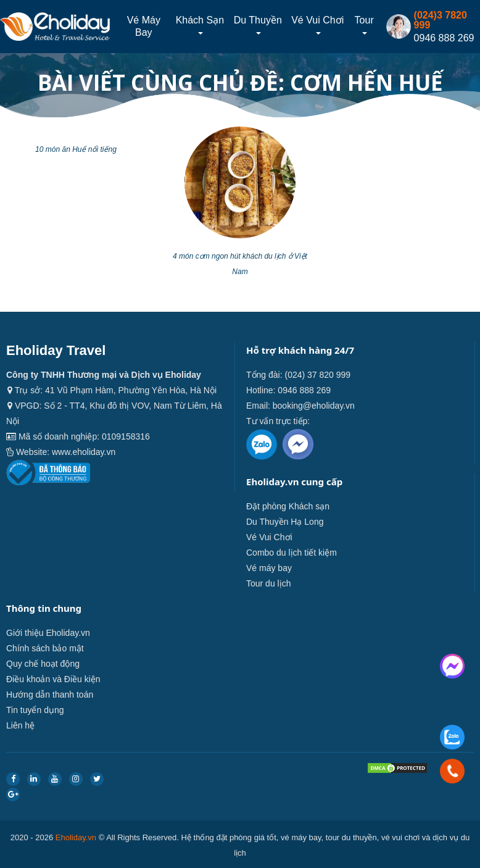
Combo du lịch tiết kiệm (292, 553)
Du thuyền (258, 25)
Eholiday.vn (76, 837)
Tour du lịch (268, 583)
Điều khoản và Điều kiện (53, 679)
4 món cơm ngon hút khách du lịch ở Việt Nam (240, 264)
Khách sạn (200, 25)
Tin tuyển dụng (35, 710)
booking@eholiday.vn (314, 406)
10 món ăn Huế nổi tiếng (76, 149)
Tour (364, 25)
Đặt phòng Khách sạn (288, 506)
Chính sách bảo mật (45, 648)
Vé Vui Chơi (317, 25)
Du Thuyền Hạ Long (285, 522)
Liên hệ (20, 725)
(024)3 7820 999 (441, 20)
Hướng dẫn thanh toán (50, 695)
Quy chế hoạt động (43, 664)
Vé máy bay (144, 26)
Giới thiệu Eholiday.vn (48, 633)
